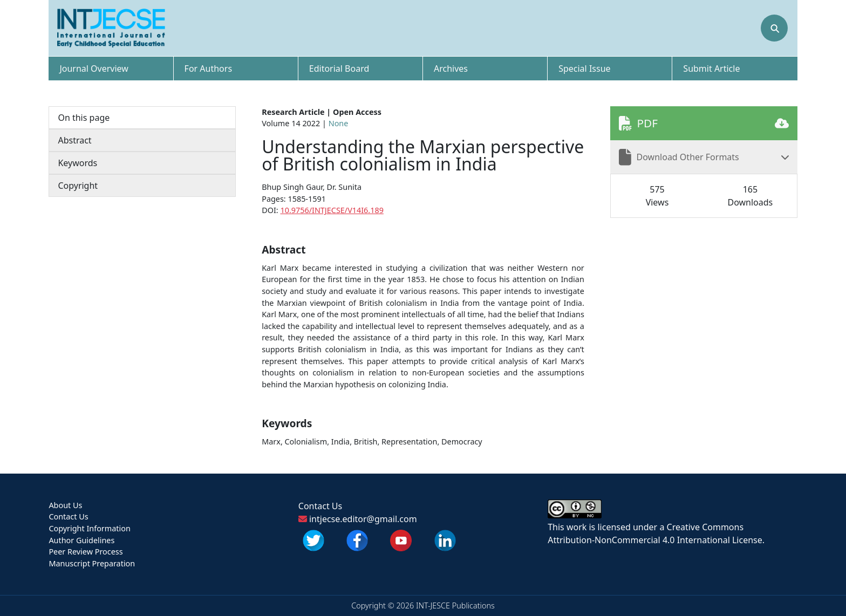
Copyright (78, 186)
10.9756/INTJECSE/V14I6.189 (332, 210)
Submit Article (711, 69)
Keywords (77, 163)
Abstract (74, 140)
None (339, 123)
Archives (451, 69)
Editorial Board (339, 69)
